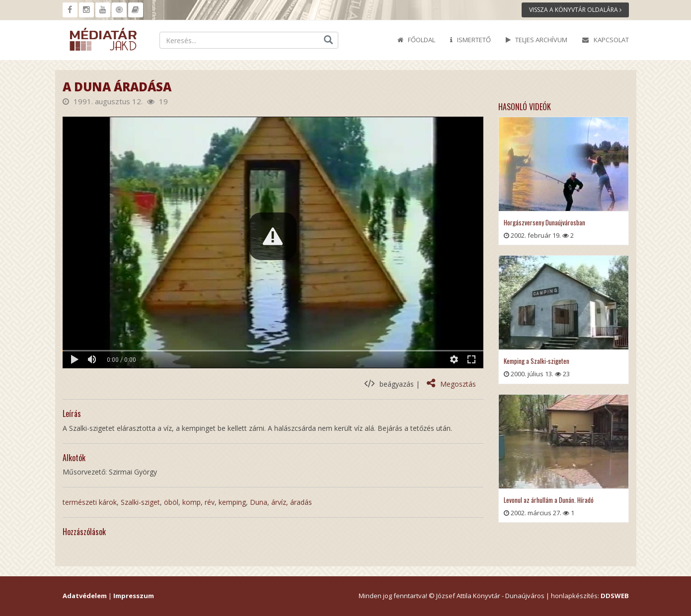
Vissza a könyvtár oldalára (575, 10)
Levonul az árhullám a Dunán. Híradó (549, 500)
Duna (259, 502)
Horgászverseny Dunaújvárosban (544, 222)
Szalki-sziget (140, 502)
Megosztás (451, 384)
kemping (232, 502)
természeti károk (90, 502)
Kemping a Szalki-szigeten (537, 361)
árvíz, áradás (292, 502)
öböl (171, 502)
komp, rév (198, 502)
